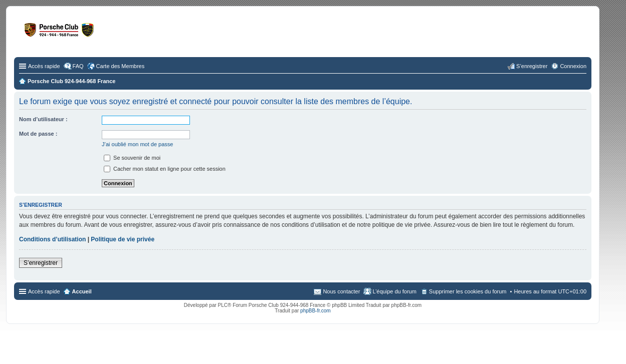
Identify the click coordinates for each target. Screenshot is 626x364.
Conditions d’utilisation (52, 239)
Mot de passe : (38, 134)
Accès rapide (44, 66)
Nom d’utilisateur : (43, 119)
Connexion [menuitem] (573, 66)
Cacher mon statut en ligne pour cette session (165, 169)
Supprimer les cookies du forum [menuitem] (468, 291)
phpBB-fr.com (316, 311)
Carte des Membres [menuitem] (121, 66)
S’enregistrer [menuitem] (532, 66)
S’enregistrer (41, 263)
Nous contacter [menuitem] (341, 291)
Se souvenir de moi (132, 158)
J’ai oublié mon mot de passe (137, 144)
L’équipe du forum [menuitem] (394, 291)
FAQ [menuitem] (78, 66)
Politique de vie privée (123, 239)
